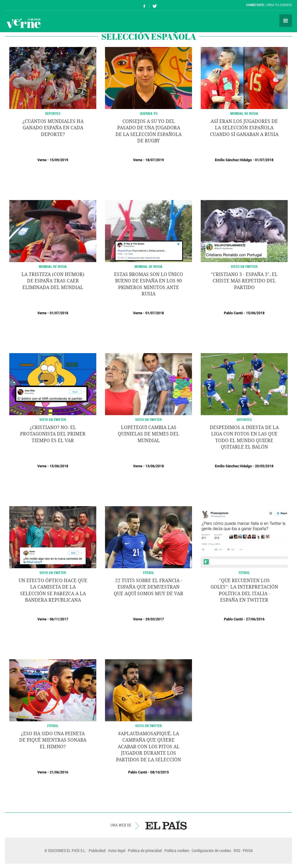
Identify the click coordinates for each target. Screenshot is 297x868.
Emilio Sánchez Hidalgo (233, 160)
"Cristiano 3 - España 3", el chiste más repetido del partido (244, 281)
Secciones (286, 21)
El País (23, 5)
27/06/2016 (255, 619)
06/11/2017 (59, 619)
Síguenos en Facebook (144, 5)
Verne (23, 23)
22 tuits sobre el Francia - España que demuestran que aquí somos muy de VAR (148, 587)
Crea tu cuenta (279, 5)
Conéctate (255, 5)
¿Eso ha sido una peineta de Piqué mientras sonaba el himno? (53, 740)
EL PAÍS (166, 825)
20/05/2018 (264, 466)
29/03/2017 (155, 619)
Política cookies (177, 850)
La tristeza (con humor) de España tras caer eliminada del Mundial (53, 281)
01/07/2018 (264, 160)
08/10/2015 (160, 772)
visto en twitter (53, 573)
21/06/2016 (59, 772)
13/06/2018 (155, 466)
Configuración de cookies (211, 850)
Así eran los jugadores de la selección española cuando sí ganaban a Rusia (244, 128)
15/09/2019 (59, 160)
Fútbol (149, 573)
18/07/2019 (155, 160)
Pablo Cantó (233, 313)
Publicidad (97, 850)
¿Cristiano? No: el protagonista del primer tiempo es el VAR (53, 434)
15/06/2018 (255, 313)
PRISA (248, 850)
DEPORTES (53, 113)
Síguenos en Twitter (155, 5)
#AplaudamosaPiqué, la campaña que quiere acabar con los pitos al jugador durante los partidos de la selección (148, 747)
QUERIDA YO (149, 113)
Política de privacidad (145, 850)
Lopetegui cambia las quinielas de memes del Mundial (148, 434)
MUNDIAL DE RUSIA (244, 113)
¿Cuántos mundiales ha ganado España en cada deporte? (53, 128)
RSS (237, 850)
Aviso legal (117, 850)
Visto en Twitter (244, 266)
